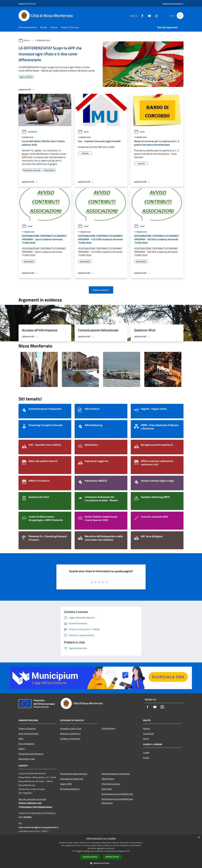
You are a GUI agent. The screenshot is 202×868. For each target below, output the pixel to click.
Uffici (21, 739)
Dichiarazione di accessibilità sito (117, 794)
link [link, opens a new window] (128, 851)
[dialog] (101, 851)
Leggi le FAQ (66, 784)
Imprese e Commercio (70, 733)
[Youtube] (148, 16)
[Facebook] (141, 16)
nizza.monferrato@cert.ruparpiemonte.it (38, 827)
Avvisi (27, 40)
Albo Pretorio (108, 779)
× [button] (199, 837)
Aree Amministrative (28, 733)
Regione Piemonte (27, 4)
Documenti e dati (27, 759)
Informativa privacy (111, 784)
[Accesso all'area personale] (172, 4)
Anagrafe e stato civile (71, 728)
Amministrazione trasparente (116, 774)
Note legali (107, 789)
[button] (101, 863)
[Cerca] (180, 16)
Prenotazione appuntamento (74, 774)
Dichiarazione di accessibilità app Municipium (117, 801)
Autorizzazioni (108, 728)
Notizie (146, 728)
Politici (22, 749)
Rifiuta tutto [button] (112, 857)
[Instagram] (155, 16)
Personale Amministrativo (31, 754)
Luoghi (146, 752)
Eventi (146, 757)
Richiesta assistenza (70, 789)
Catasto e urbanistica (70, 739)
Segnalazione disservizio (72, 779)
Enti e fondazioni (27, 744)
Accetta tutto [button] (90, 857)
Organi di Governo (27, 728)
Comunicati (29, 132)
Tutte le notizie (101, 290)
